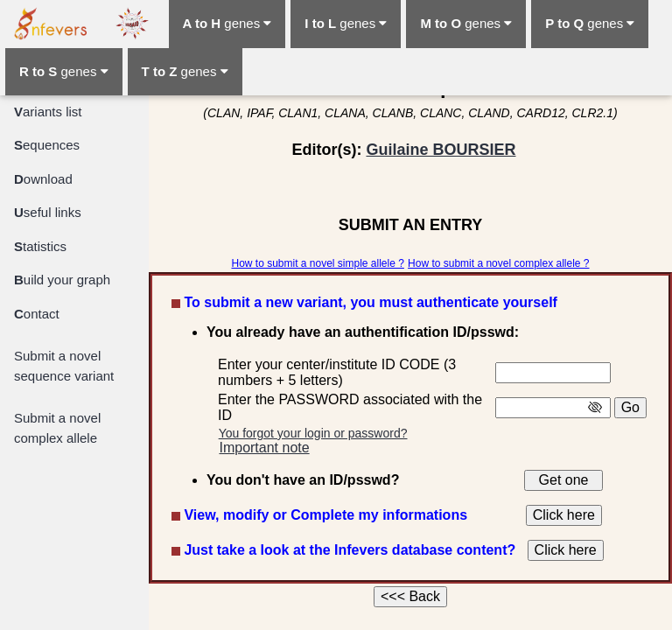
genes (227, 23)
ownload (43, 179)
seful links (48, 212)
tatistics (40, 246)
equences (47, 145)
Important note (264, 448)
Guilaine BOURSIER (441, 150)
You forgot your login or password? (313, 433)
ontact (37, 314)
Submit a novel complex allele (57, 428)
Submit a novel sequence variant (64, 366)
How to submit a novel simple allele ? (317, 263)
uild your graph (62, 280)
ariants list (48, 112)
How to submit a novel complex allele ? (498, 263)
